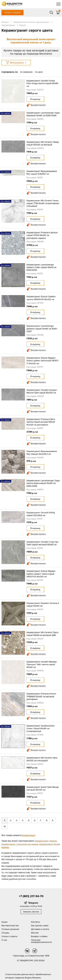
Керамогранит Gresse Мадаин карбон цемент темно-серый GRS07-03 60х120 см (41, 574)
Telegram (33, 903)
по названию (26, 72)
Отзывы (5, 933)
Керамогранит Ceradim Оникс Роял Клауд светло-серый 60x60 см (42, 83)
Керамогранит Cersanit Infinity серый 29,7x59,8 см (41, 514)
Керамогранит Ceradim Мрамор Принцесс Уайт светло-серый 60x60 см (42, 664)
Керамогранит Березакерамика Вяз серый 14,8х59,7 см (42, 172)
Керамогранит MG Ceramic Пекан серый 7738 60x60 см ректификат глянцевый (43, 203)
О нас (4, 940)
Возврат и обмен (39, 936)
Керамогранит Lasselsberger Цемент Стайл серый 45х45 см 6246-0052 (41, 267)
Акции (4, 922)
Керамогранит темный (46, 841)
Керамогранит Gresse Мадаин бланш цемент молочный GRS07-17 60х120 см (43, 361)
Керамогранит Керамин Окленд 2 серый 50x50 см (43, 604)
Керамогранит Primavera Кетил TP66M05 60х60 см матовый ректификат (41, 696)
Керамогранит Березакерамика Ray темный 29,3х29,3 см (42, 453)
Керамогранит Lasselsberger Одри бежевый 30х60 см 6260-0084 (43, 114)
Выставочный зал (10, 925)
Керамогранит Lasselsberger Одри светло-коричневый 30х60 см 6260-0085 (43, 483)
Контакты (35, 922)
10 (5, 826)
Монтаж (35, 933)
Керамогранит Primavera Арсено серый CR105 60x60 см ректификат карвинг (42, 235)
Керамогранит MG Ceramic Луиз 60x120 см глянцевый (42, 759)
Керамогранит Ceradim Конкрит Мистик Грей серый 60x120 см (42, 391)
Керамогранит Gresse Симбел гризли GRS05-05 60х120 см (41, 298)
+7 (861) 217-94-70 (31, 896)
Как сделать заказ (40, 925)
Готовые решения (10, 929)
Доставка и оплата (40, 929)
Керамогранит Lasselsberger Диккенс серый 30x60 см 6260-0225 (42, 329)
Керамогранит (29, 835)
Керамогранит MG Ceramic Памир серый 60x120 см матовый (43, 143)
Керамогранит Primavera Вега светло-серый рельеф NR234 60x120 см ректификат (41, 422)
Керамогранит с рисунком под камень (20, 844)
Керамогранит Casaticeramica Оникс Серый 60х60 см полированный (41, 728)
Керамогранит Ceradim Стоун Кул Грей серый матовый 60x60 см (43, 543)
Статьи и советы (9, 936)
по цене (39, 72)
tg (35, 951)
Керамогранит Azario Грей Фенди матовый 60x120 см (43, 788)
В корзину (35, 99)
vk (27, 951)
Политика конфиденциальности (41, 941)
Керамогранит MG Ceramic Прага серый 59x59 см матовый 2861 (42, 634)
